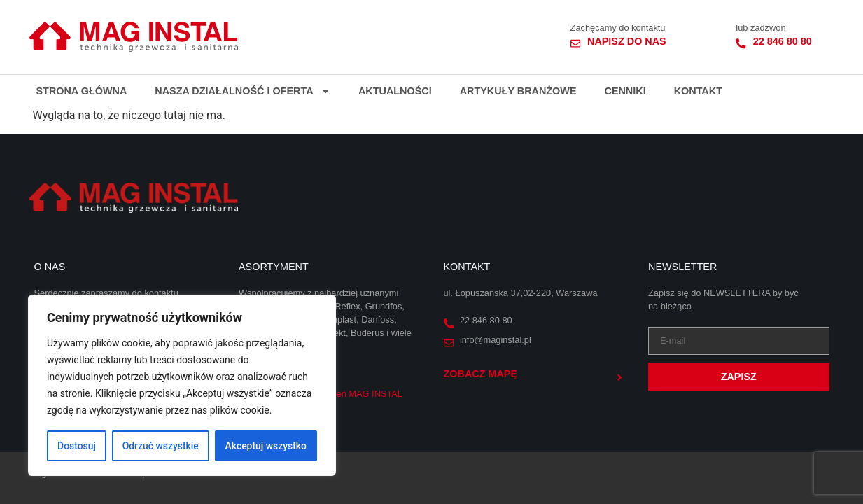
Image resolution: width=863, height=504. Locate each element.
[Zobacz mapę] (619, 377)
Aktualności (395, 91)
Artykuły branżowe (518, 91)
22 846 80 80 (783, 41)
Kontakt (698, 91)
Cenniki (625, 91)
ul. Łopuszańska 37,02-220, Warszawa (521, 293)
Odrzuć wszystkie (160, 446)
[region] (182, 386)
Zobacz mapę (481, 374)
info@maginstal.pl (496, 340)
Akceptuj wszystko (266, 446)
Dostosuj (77, 446)
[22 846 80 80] (741, 43)
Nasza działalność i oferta (243, 91)
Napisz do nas (627, 41)
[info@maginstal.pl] (449, 343)
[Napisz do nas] (575, 43)
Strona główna (82, 91)
